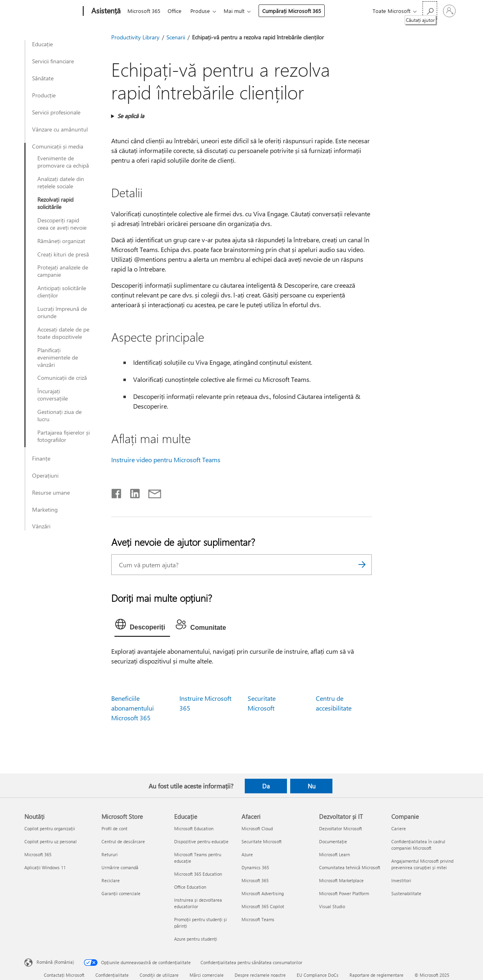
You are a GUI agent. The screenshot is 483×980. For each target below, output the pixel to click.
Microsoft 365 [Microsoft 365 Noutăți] (38, 854)
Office (176, 11)
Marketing (45, 510)
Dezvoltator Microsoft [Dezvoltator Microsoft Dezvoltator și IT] (341, 828)
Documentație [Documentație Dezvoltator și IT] (333, 841)
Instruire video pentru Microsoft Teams (166, 460)
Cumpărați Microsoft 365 (296, 11)
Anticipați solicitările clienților (62, 292)
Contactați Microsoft (64, 975)
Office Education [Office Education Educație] (190, 887)
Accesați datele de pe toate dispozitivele (63, 333)
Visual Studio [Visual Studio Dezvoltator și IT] (332, 906)
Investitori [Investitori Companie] (401, 880)
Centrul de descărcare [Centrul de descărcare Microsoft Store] (123, 841)
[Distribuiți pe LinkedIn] (132, 492)
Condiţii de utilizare (159, 975)
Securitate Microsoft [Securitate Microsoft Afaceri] (262, 841)
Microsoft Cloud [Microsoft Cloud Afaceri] (257, 828)
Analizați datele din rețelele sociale (61, 183)
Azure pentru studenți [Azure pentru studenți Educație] (196, 939)
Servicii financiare (53, 61)
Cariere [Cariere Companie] (399, 828)
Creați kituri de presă (63, 254)
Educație (42, 44)
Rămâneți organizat (61, 241)
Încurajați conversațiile (53, 395)
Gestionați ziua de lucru (59, 416)
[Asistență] (105, 11)
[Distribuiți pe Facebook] (117, 492)
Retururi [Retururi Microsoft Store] (110, 854)
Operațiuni (45, 476)
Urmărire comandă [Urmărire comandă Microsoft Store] (120, 867)
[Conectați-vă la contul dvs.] (449, 11)
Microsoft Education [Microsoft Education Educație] (194, 828)
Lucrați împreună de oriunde (62, 312)
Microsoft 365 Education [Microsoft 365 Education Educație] (198, 874)
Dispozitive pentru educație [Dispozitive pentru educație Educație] (201, 841)
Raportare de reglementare (376, 975)
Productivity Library (135, 37)
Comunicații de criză (62, 378)
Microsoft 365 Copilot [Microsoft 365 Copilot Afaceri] (263, 906)
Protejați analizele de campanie (63, 271)
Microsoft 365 (144, 11)
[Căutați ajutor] (430, 10)
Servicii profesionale (56, 112)
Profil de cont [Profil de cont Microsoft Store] (114, 828)
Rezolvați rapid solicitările (55, 203)
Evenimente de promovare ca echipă (63, 162)
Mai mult (239, 11)
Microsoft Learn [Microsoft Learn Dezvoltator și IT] (334, 854)
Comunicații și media (58, 146)
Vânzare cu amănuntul (60, 129)
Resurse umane (51, 493)
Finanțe (41, 459)
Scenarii (176, 37)
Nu (312, 786)
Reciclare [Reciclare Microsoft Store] (111, 880)
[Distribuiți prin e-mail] (151, 492)
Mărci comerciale (207, 975)
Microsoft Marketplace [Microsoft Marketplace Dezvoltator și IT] (341, 880)
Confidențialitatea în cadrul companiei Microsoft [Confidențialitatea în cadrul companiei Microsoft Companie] (418, 845)
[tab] (142, 626)
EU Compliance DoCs (318, 975)
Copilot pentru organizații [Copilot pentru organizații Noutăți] (50, 828)
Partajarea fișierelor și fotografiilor (64, 436)
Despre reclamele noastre (260, 975)
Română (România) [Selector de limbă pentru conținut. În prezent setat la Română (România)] (55, 962)
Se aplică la (131, 116)
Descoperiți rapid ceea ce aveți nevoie (62, 224)
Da (266, 786)
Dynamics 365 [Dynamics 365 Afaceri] (255, 867)
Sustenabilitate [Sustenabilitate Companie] (406, 893)
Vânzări (41, 526)
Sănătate (43, 78)
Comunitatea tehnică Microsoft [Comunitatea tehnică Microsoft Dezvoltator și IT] (350, 867)
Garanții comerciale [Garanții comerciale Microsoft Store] (121, 893)
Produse (203, 11)
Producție (44, 95)
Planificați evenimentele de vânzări (58, 358)
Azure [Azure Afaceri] (247, 854)
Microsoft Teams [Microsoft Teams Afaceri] (258, 919)
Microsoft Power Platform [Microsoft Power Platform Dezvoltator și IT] (344, 893)
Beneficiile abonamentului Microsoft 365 (133, 708)
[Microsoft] (52, 11)
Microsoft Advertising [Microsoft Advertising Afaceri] (263, 893)
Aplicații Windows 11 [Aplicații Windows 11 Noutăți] (45, 867)
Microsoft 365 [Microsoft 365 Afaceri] (255, 880)
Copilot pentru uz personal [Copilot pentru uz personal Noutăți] (51, 841)
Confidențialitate (112, 975)
